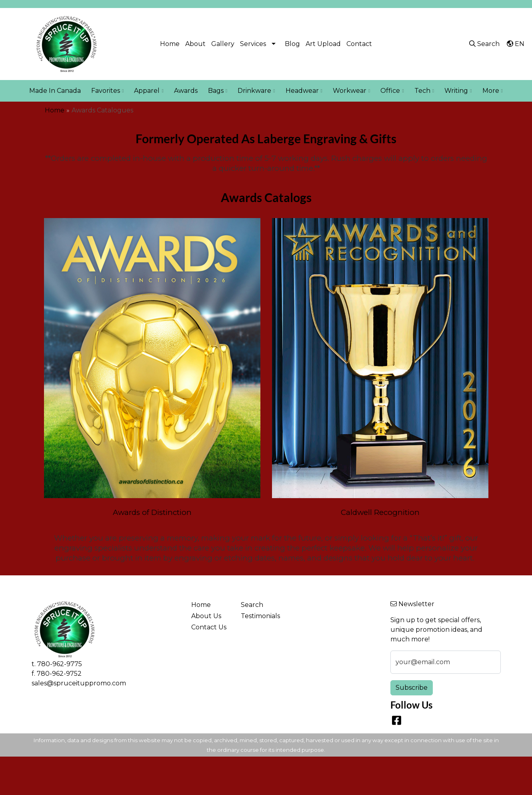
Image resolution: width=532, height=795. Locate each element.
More (493, 91)
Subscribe (412, 688)
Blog (292, 44)
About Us (206, 616)
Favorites (107, 91)
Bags (218, 91)
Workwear (351, 91)
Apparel (149, 91)
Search (252, 605)
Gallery (223, 44)
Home (170, 44)
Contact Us (209, 627)
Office (392, 91)
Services (253, 44)
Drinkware (256, 91)
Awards (186, 91)
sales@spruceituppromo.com (79, 683)
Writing (458, 91)
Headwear (304, 91)
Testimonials (260, 616)
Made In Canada (55, 91)
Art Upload (323, 44)
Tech (424, 91)
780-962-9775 (60, 664)
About (195, 44)
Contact (359, 44)
